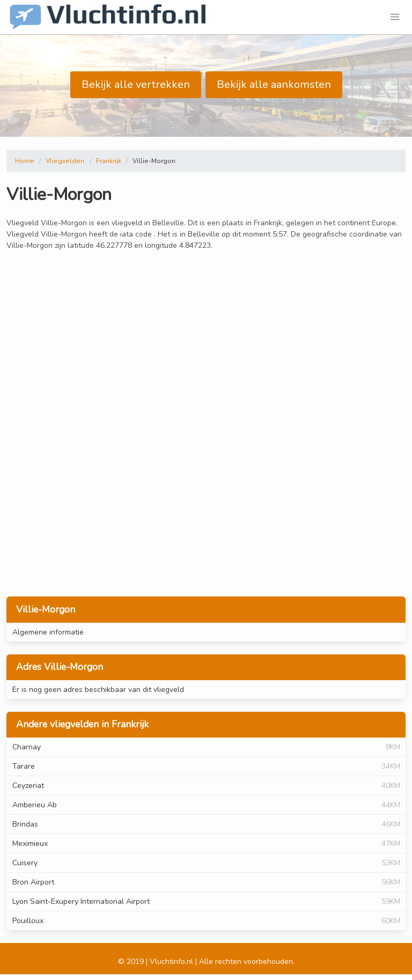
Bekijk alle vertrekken (136, 84)
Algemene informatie (48, 632)
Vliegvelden (65, 161)
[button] (395, 17)
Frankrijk (109, 161)
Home (25, 161)
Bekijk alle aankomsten (274, 84)
